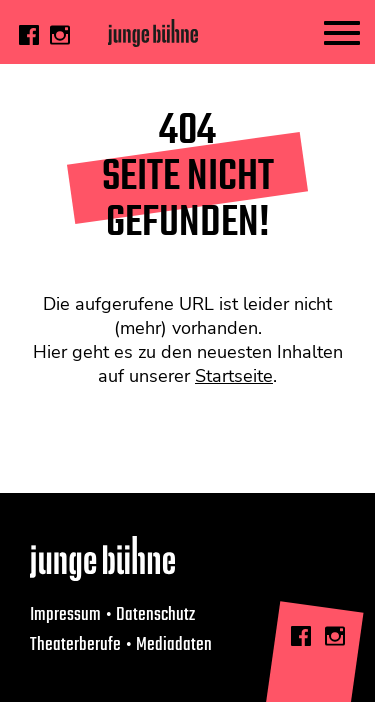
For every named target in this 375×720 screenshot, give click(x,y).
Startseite (234, 376)
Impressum (65, 615)
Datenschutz (155, 615)
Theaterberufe (75, 645)
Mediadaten (174, 645)
